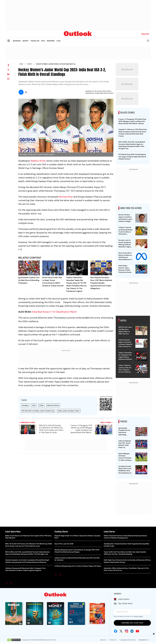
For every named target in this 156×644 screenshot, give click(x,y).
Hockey (25, 405)
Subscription (124, 599)
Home (21, 64)
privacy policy (138, 616)
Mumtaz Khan (66, 197)
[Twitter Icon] (121, 631)
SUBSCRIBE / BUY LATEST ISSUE (132, 623)
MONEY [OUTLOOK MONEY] (26, 41)
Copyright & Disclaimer (127, 640)
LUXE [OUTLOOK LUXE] (58, 41)
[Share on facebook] (8, 65)
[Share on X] (8, 70)
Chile (41, 405)
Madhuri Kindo (38, 161)
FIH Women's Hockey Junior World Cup (38, 411)
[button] (7, 583)
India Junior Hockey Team (69, 411)
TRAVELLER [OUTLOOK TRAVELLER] (35, 41)
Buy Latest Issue (125, 603)
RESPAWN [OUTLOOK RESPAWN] (51, 41)
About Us (103, 640)
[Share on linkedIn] (8, 74)
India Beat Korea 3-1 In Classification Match (54, 312)
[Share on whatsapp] (8, 79)
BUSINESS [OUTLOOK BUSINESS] (17, 41)
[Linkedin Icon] (132, 631)
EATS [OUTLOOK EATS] (43, 41)
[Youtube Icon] (137, 631)
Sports (30, 64)
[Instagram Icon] (127, 631)
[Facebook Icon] (116, 631)
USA (34, 405)
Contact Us (113, 640)
